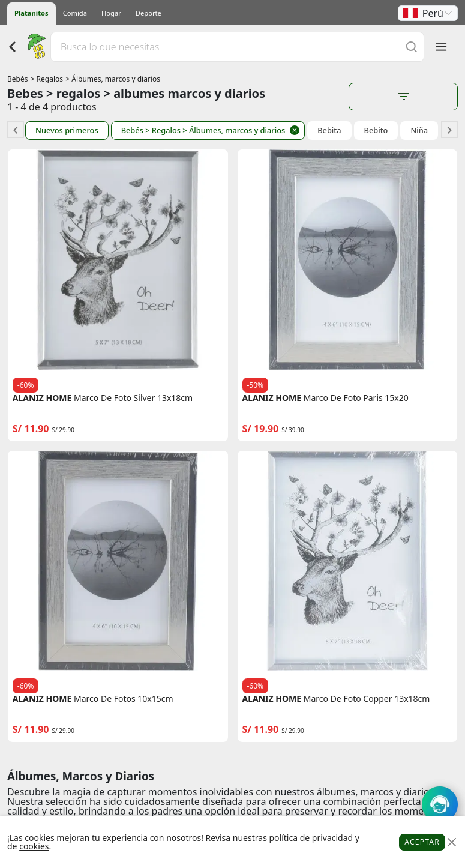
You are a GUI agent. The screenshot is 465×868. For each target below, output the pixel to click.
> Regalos (47, 79)
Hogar (111, 13)
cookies (34, 846)
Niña (419, 131)
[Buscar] (412, 47)
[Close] (451, 842)
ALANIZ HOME (42, 398)
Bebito (376, 131)
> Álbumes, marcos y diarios (113, 79)
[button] (428, 13)
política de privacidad (311, 838)
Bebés (17, 79)
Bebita (329, 131)
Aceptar (422, 842)
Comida (75, 13)
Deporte (148, 13)
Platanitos (31, 13)
